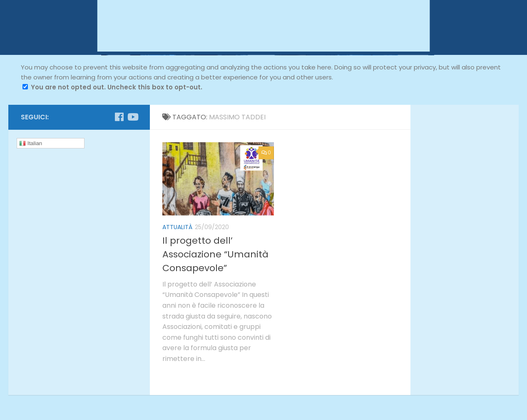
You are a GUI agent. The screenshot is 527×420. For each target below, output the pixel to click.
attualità (177, 227)
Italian (31, 143)
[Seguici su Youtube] (132, 117)
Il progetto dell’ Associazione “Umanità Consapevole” (215, 254)
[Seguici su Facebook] (119, 117)
